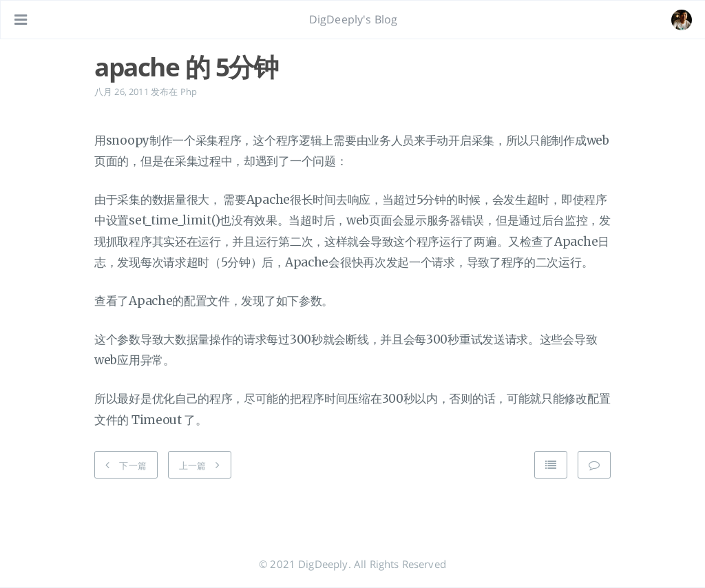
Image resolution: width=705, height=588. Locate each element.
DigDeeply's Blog (354, 19)
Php (189, 92)
